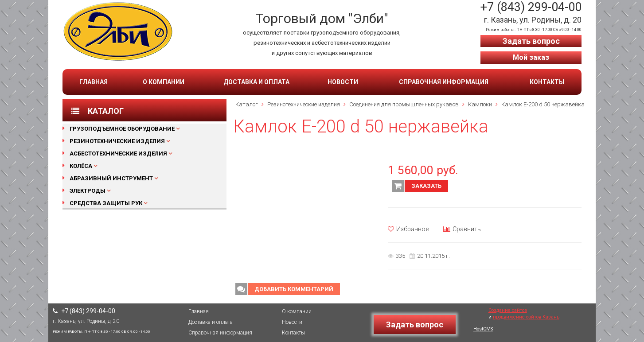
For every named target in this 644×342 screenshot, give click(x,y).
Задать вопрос (531, 41)
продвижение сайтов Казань (526, 317)
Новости (343, 82)
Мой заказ (531, 57)
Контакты (547, 82)
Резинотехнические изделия (117, 141)
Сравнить (462, 229)
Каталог (247, 104)
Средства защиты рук (106, 203)
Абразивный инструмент (111, 178)
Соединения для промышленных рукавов (404, 104)
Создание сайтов (508, 310)
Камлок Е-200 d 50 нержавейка (543, 104)
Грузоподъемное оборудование (122, 129)
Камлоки (480, 104)
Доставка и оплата (256, 82)
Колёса (81, 166)
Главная (94, 82)
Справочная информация (444, 82)
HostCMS (483, 329)
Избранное (408, 229)
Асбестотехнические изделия (118, 154)
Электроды (88, 191)
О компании (164, 82)
